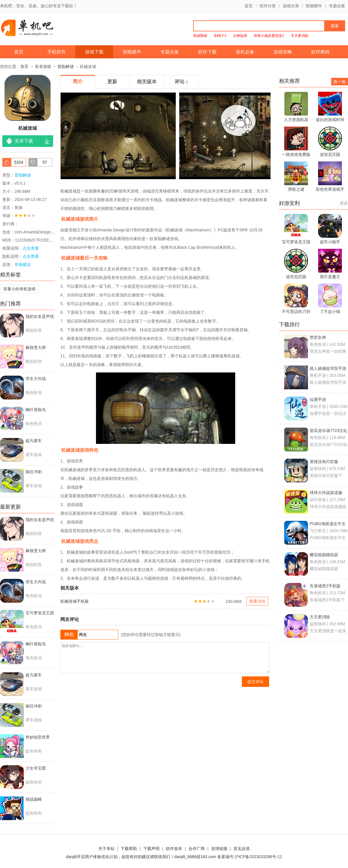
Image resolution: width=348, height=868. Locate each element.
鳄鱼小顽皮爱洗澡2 (269, 36)
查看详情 (257, 601)
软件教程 (320, 52)
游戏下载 (94, 52)
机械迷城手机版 (75, 601)
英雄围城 (200, 36)
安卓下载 (24, 141)
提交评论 (255, 682)
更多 (344, 203)
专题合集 (337, 6)
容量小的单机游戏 (19, 289)
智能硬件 (314, 6)
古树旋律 (240, 36)
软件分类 (268, 6)
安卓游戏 (43, 66)
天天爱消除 (300, 36)
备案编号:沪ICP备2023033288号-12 (250, 857)
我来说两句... (165, 658)
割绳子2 (220, 36)
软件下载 (207, 52)
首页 (249, 6)
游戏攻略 (283, 52)
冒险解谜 (66, 66)
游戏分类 (291, 6)
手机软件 (57, 52)
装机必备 (245, 52)
